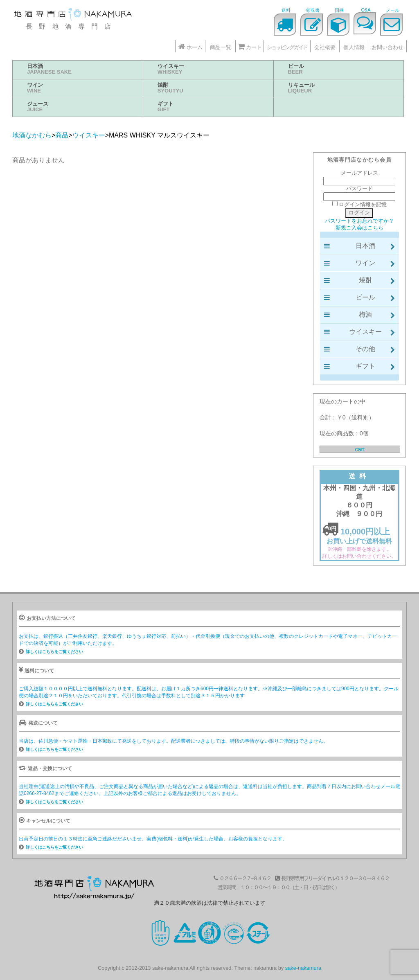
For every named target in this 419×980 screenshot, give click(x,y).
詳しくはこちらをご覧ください (54, 652)
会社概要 (325, 47)
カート (250, 47)
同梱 (339, 10)
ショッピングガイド (287, 47)
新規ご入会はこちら (359, 228)
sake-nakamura (303, 968)
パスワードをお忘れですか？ (359, 221)
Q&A (366, 10)
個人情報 (354, 47)
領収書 (313, 10)
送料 (286, 10)
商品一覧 (221, 47)
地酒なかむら (74, 15)
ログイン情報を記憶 (360, 204)
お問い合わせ (387, 47)
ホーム (190, 47)
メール (393, 10)
